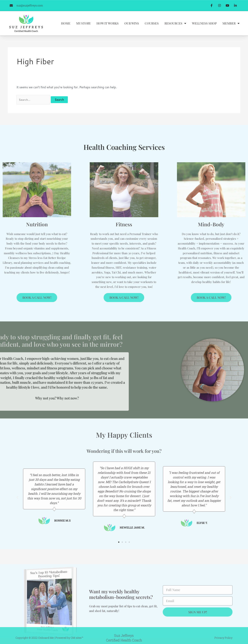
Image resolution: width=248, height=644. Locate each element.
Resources (175, 31)
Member (231, 31)
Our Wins (132, 31)
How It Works (108, 31)
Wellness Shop (204, 31)
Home (66, 31)
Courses (152, 31)
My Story (83, 31)
